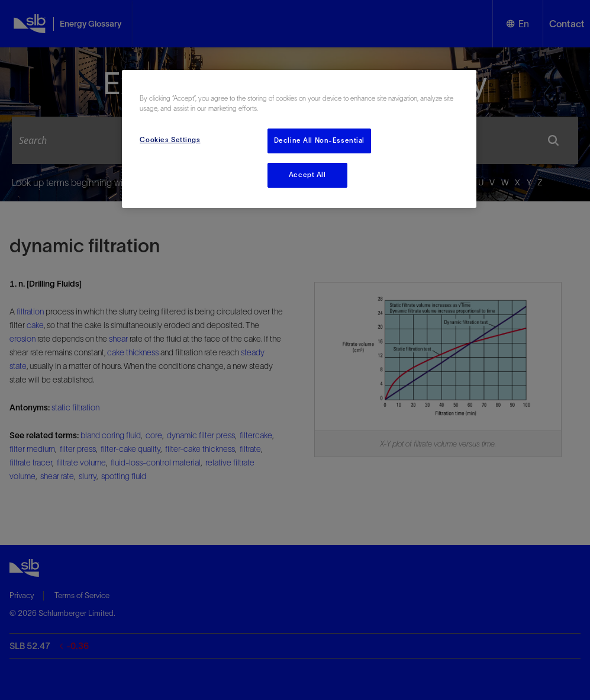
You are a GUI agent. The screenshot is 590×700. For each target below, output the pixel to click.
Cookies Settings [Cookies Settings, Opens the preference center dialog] (170, 140)
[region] (299, 139)
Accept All (307, 175)
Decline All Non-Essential (319, 140)
